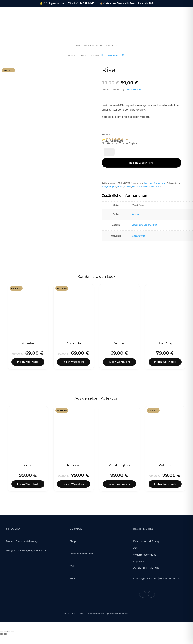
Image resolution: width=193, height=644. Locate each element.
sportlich (143, 176)
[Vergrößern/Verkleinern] (2, 641)
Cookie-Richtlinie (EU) (146, 578)
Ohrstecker (159, 173)
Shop (83, 56)
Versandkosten (134, 89)
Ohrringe (148, 173)
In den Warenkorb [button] (28, 359)
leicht (135, 176)
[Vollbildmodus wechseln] (5, 641)
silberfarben (139, 226)
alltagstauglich (109, 176)
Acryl (135, 215)
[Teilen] (9, 641)
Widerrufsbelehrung (145, 564)
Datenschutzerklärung (146, 550)
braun (120, 176)
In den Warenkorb (138, 153)
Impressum (140, 571)
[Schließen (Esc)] (13, 641)
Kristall (128, 176)
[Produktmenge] (109, 153)
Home (71, 56)
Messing (153, 215)
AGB (136, 557)
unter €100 (154, 176)
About (95, 56)
